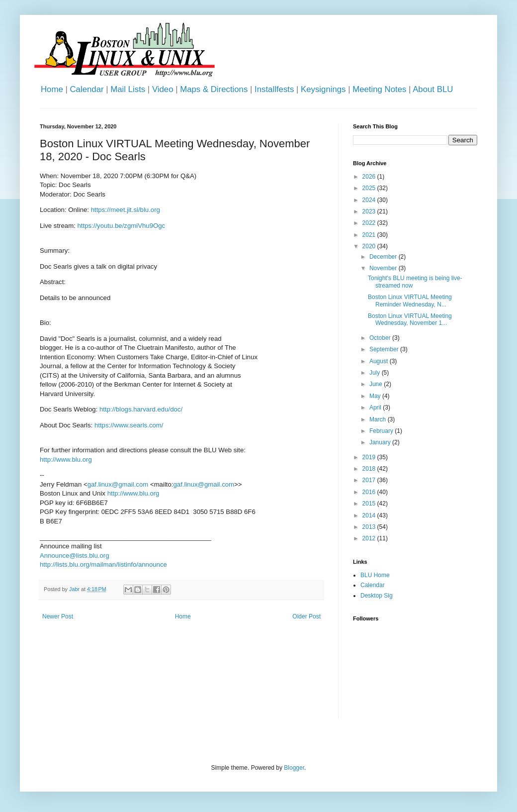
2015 (370, 504)
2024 (370, 200)
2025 (370, 188)
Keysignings (323, 89)
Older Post (306, 616)
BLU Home (375, 575)
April (376, 407)
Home (52, 89)
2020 (370, 246)
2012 (370, 538)
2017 (370, 480)
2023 (370, 211)
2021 (370, 235)
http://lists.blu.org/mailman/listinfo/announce (103, 564)
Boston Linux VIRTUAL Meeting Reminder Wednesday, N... (410, 301)
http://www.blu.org (66, 459)
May (376, 396)
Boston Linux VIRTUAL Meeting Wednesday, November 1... (410, 319)
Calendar (86, 89)
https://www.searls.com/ (129, 425)
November (384, 268)
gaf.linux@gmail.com (118, 484)
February (382, 431)
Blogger (294, 768)
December (384, 257)
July (376, 373)
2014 (370, 515)
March (379, 419)
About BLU (433, 89)
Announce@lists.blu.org (74, 556)
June (377, 384)
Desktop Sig (377, 596)
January (381, 442)
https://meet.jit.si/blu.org (126, 210)
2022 (370, 223)
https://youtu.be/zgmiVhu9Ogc (122, 226)
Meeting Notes (379, 89)
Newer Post (58, 616)
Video (163, 89)
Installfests (274, 89)
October (381, 338)
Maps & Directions (214, 89)
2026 (370, 177)
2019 (370, 457)
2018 (370, 469)
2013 (370, 527)
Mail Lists (128, 89)
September (385, 349)
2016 (370, 492)
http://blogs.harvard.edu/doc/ (141, 409)
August (380, 361)
